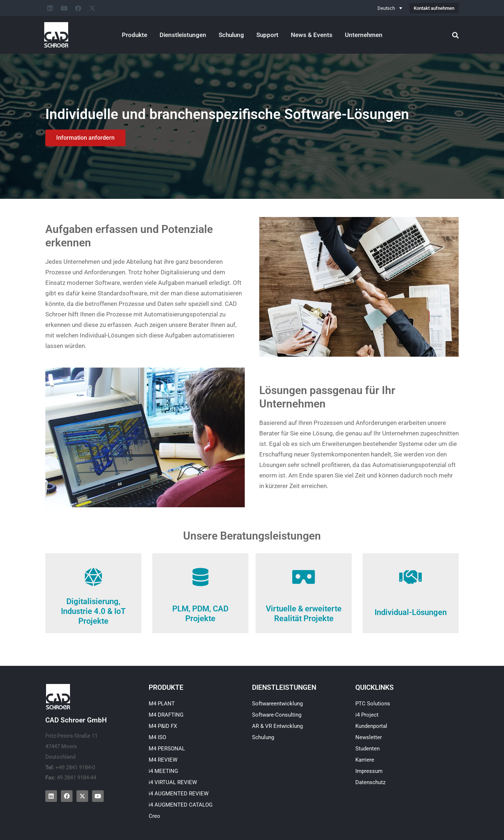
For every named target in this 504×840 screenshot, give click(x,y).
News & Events (312, 35)
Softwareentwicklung (277, 704)
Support (267, 35)
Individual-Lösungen (411, 612)
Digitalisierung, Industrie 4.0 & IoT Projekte (93, 611)
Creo (154, 816)
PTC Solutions (373, 704)
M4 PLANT (162, 704)
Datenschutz (370, 782)
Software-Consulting (277, 715)
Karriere (365, 760)
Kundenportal (371, 726)
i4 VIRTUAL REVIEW (173, 782)
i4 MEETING (163, 771)
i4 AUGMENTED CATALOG (181, 805)
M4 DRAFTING (166, 715)
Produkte (135, 35)
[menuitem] (390, 8)
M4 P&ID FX (163, 726)
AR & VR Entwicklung (277, 726)
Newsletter (369, 737)
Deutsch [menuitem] (386, 8)
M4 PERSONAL (167, 749)
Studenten (367, 749)
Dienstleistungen (183, 35)
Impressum (369, 771)
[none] (390, 8)
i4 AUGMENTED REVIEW (179, 794)
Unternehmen (364, 35)
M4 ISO (157, 737)
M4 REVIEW (163, 760)
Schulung (231, 35)
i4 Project (367, 715)
